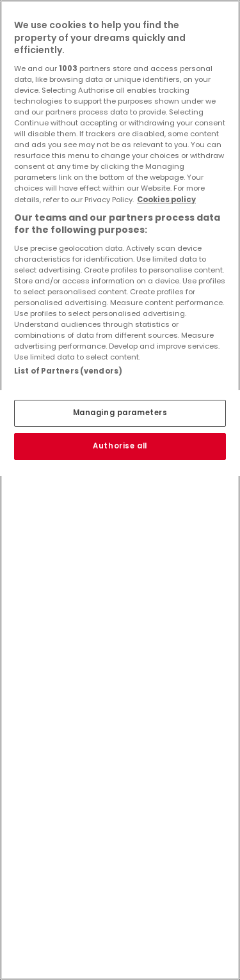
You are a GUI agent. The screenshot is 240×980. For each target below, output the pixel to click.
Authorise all (120, 446)
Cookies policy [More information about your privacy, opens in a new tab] (166, 200)
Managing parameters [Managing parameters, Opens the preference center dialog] (120, 413)
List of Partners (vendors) (68, 371)
